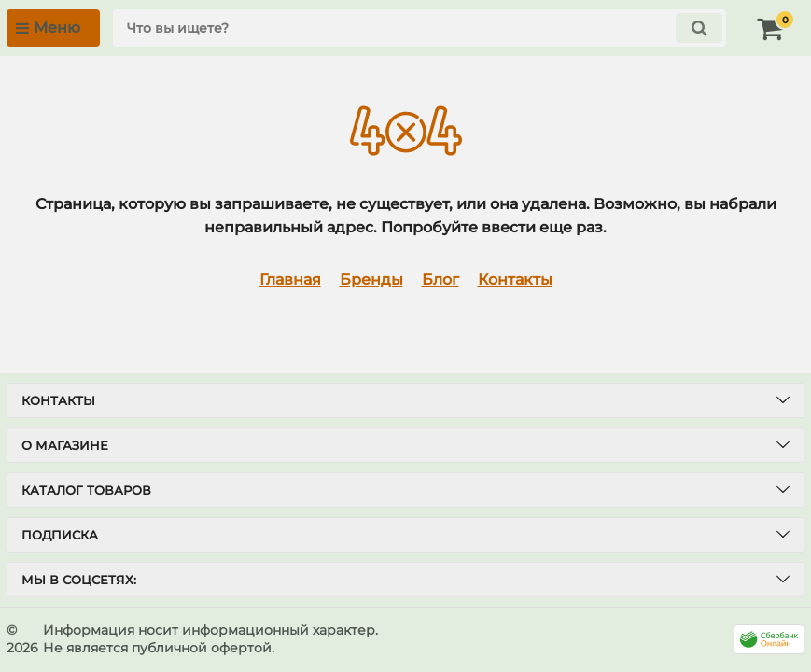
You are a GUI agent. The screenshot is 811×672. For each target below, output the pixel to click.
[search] (419, 28)
